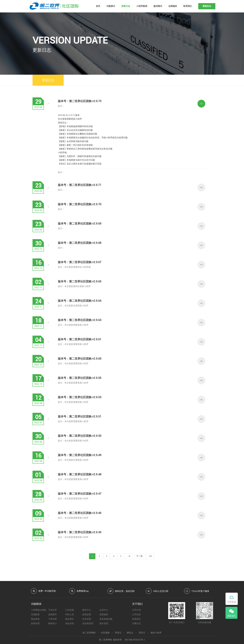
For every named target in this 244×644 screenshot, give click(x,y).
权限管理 (35, 624)
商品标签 (35, 619)
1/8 (150, 556)
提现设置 (87, 615)
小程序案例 (142, 6)
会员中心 (104, 610)
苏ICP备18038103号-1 (135, 640)
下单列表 (52, 619)
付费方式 (136, 624)
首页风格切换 (106, 619)
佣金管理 (70, 624)
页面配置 (35, 615)
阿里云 (118, 633)
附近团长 (70, 619)
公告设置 (70, 610)
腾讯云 (130, 633)
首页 (98, 6)
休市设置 (87, 619)
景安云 (142, 633)
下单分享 (52, 610)
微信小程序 (156, 633)
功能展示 (111, 6)
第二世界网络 (89, 633)
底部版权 (104, 615)
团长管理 (104, 624)
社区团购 (105, 633)
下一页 (139, 556)
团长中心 (87, 610)
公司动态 (136, 615)
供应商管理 (88, 624)
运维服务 (173, 6)
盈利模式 (158, 6)
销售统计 (52, 624)
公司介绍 (136, 610)
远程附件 (52, 615)
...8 (129, 556)
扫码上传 (70, 615)
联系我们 (188, 6)
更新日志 (126, 6)
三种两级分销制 (39, 610)
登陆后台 (207, 6)
